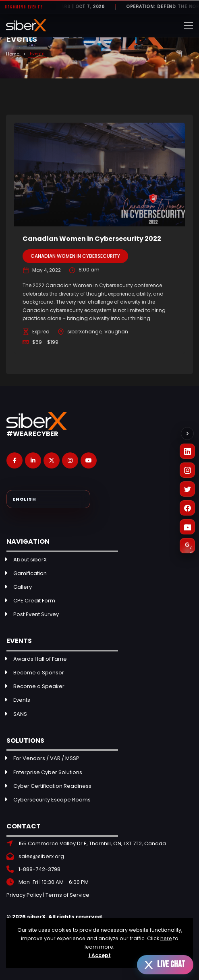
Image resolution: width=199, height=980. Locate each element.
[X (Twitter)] (187, 489)
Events (22, 700)
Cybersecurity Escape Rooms (52, 800)
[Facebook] (187, 508)
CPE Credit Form (34, 601)
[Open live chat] (165, 965)
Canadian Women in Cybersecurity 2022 (92, 239)
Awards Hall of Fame (40, 659)
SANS (20, 714)
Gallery (23, 587)
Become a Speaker (39, 686)
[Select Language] (48, 499)
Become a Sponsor (39, 673)
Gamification (30, 573)
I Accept (100, 955)
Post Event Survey (36, 614)
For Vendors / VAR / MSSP (46, 758)
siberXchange (84, 332)
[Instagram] (187, 470)
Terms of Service (67, 895)
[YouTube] (187, 527)
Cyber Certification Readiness (52, 786)
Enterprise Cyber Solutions (48, 772)
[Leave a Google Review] (187, 546)
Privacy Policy (24, 895)
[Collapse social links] (187, 434)
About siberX (30, 560)
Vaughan (116, 332)
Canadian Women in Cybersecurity (75, 256)
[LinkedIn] (187, 451)
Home (13, 54)
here (166, 938)
